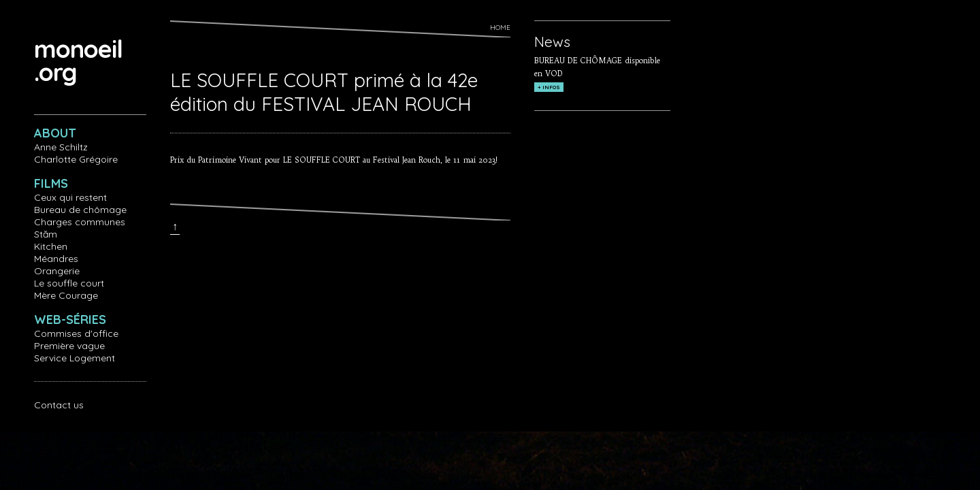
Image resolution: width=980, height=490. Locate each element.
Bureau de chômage (80, 210)
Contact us (59, 405)
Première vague (69, 346)
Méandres (56, 259)
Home (500, 28)
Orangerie (57, 271)
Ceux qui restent (70, 197)
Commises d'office (76, 333)
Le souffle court (69, 283)
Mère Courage (66, 295)
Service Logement (75, 358)
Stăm (46, 234)
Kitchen (51, 246)
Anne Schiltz (61, 147)
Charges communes (80, 222)
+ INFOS (549, 87)
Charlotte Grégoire (76, 159)
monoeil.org (78, 60)
